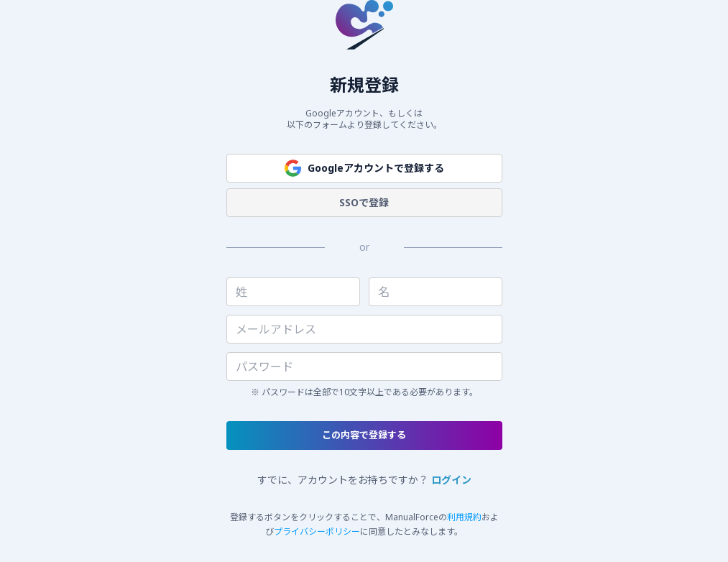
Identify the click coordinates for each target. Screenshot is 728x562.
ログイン (451, 480)
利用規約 (464, 517)
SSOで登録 (364, 202)
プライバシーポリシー (317, 531)
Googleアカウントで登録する (364, 168)
